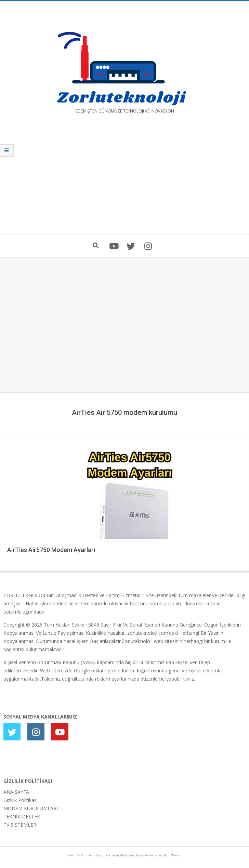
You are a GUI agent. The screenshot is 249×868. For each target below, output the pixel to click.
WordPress (172, 855)
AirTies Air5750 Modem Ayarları (51, 550)
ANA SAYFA (16, 792)
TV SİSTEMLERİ (21, 825)
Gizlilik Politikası (21, 800)
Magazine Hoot (131, 855)
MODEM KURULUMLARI (31, 808)
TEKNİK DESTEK (22, 817)
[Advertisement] (124, 179)
